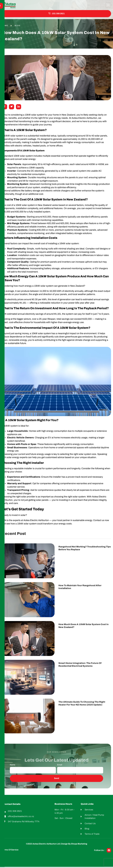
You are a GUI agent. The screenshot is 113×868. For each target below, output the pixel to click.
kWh (98, 140)
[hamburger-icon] (108, 5)
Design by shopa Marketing (74, 845)
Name (12, 766)
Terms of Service (10, 851)
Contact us (99, 522)
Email (60, 766)
